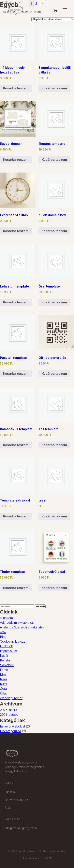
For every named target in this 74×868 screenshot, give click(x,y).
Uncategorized (10, 731)
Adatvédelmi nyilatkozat (17, 623)
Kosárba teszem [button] (16, 88)
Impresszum (8, 651)
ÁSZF (48, 858)
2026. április (8, 710)
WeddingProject (11, 698)
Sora (3, 689)
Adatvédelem (31, 858)
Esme (4, 670)
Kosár (4, 656)
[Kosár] (55, 10)
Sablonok (7, 665)
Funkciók (6, 646)
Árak (3, 632)
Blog (3, 637)
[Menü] (65, 10)
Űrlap (4, 693)
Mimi (3, 674)
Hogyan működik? (16, 800)
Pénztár (5, 660)
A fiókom (6, 618)
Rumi (3, 684)
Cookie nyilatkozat (13, 641)
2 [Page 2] (36, 4)
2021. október (10, 715)
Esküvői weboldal (12, 726)
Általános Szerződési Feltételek (22, 627)
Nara (3, 679)
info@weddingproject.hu (21, 828)
